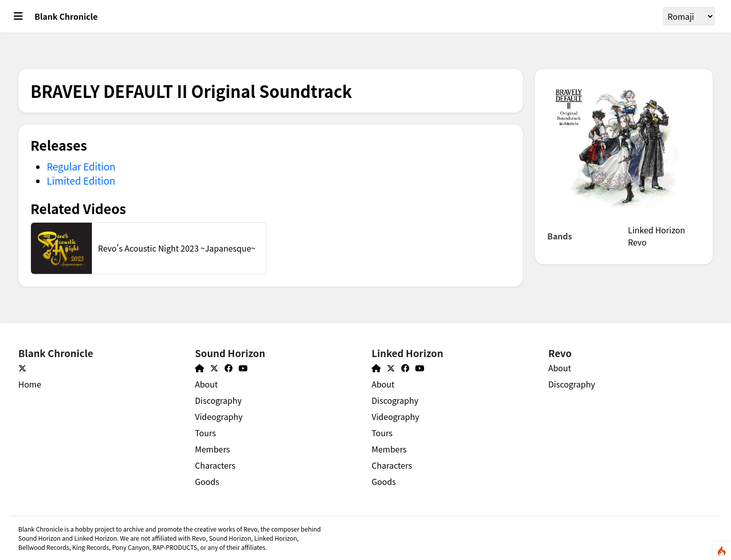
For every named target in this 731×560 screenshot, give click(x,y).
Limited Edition (81, 180)
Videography (219, 416)
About (206, 384)
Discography (218, 400)
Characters (215, 465)
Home (30, 384)
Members (212, 449)
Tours (205, 433)
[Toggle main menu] (18, 16)
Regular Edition (81, 166)
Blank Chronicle (66, 16)
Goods (207, 481)
